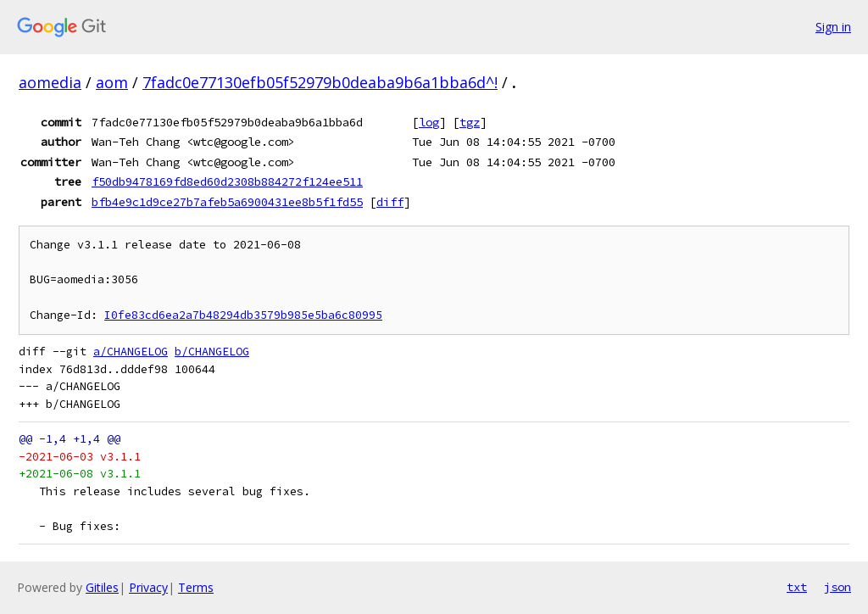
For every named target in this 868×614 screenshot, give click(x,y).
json (837, 587)
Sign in (833, 27)
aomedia (50, 82)
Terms (196, 587)
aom (112, 82)
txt (797, 587)
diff (390, 202)
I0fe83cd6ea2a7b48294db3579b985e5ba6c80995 (243, 315)
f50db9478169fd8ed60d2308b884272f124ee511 (227, 181)
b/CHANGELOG (212, 352)
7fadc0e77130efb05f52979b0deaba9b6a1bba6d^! (320, 82)
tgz (470, 122)
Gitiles (102, 587)
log (429, 122)
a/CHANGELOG (131, 352)
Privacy (148, 587)
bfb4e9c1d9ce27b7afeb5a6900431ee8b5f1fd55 (227, 202)
